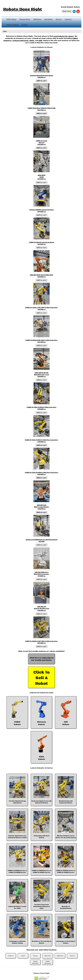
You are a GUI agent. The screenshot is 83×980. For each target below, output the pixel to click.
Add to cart (41, 81)
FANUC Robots (11, 19)
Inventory (25, 25)
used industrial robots (64, 36)
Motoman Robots (25, 19)
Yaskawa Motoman (20, 41)
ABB (40, 41)
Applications (60, 956)
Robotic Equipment (12, 25)
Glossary (35, 956)
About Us (59, 19)
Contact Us (68, 19)
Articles (23, 956)
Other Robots (48, 19)
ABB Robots (37, 19)
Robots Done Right (23, 9)
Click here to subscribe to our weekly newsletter (42, 659)
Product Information (35, 962)
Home (5, 31)
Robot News (48, 956)
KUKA (32, 41)
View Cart (67, 11)
